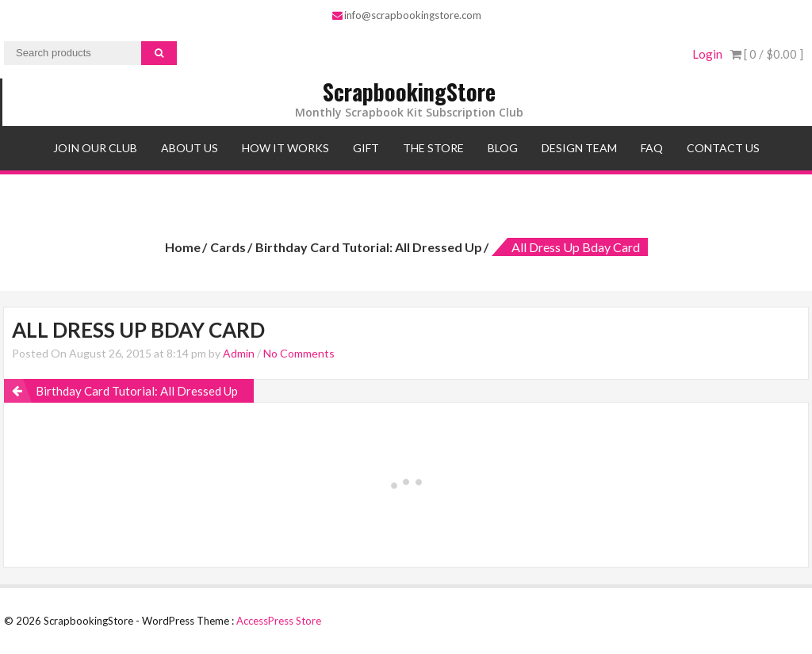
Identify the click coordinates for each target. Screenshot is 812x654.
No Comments (299, 353)
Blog (503, 148)
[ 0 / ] (767, 54)
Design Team (579, 148)
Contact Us (723, 148)
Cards (228, 247)
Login (707, 54)
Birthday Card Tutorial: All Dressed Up (369, 247)
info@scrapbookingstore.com (407, 15)
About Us (190, 148)
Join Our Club (95, 148)
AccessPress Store (279, 621)
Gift (366, 148)
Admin (239, 353)
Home (183, 247)
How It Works (285, 148)
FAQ (652, 148)
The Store (433, 148)
